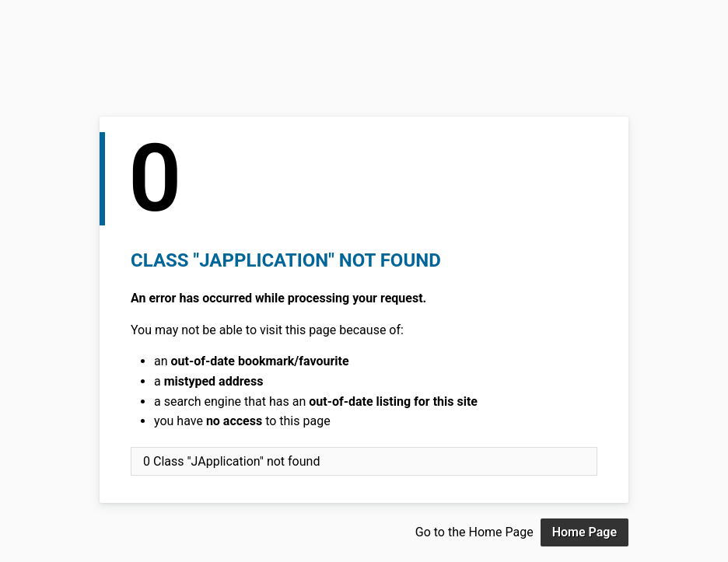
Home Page (584, 532)
